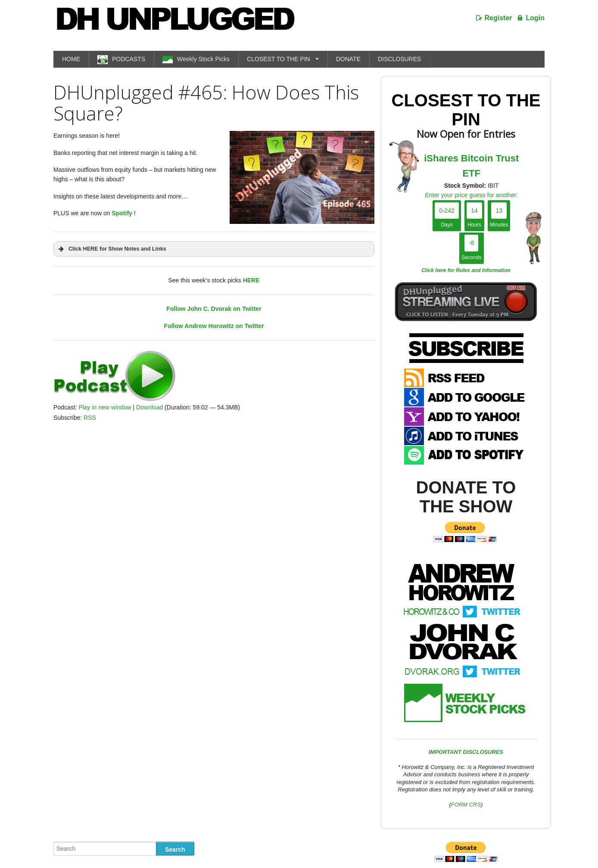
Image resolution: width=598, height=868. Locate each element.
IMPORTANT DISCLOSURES (466, 752)
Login (535, 18)
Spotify (122, 213)
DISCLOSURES (399, 59)
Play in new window (105, 407)
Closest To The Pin (466, 110)
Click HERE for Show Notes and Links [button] (112, 249)
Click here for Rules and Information (466, 270)
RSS (90, 418)
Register (498, 18)
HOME (71, 59)
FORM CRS (466, 804)
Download (149, 407)
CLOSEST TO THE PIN (279, 59)
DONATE (348, 59)
